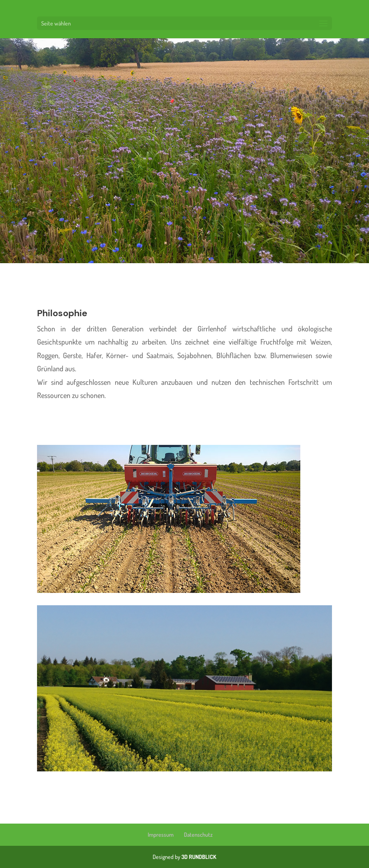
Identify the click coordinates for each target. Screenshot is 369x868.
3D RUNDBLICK (199, 857)
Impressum (161, 834)
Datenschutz (198, 834)
